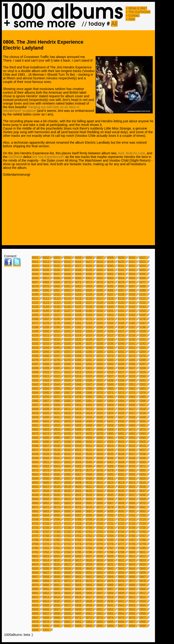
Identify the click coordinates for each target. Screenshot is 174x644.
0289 (57, 364)
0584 (47, 474)
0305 (111, 368)
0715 (36, 523)
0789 (133, 548)
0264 (143, 352)
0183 (100, 323)
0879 (36, 585)
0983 (90, 622)
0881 (57, 585)
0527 (143, 450)
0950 (90, 609)
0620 (79, 487)
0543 (79, 458)
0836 (47, 568)
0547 (122, 458)
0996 (111, 626)
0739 (68, 532)
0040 (100, 270)
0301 (68, 368)
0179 (57, 323)
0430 (47, 417)
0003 (57, 258)
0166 (36, 319)
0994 (90, 626)
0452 (47, 425)
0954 (133, 609)
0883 (79, 585)
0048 (68, 274)
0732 (111, 528)
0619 (68, 487)
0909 (122, 593)
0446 (100, 421)
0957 (47, 613)
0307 (133, 368)
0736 (36, 532)
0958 (57, 613)
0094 (90, 290)
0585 (57, 474)
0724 (143, 523)
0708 (79, 519)
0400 (68, 405)
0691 (133, 511)
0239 (111, 343)
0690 (122, 511)
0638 (36, 495)
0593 (143, 474)
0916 (79, 597)
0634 (111, 491)
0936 (57, 605)
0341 (143, 380)
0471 (133, 429)
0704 (36, 519)
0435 (100, 417)
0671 (36, 507)
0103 (68, 294)
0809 (111, 556)
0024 (47, 266)
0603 (133, 478)
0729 (79, 528)
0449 (133, 421)
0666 (100, 503)
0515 (133, 446)
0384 (133, 397)
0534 (100, 454)
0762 (79, 540)
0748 (47, 536)
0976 (133, 618)
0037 (68, 270)
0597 (68, 478)
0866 (133, 577)
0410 (57, 409)
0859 (57, 577)
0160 (90, 315)
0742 (100, 532)
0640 (57, 495)
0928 (90, 601)
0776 (111, 544)
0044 (143, 270)
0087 (133, 286)
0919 (111, 597)
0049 (79, 274)
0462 (36, 429)
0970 (68, 618)
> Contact (133, 15)
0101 (47, 294)
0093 (79, 290)
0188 (36, 327)
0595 (47, 478)
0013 (47, 262)
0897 (111, 589)
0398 (47, 405)
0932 (133, 601)
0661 (47, 503)
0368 (79, 393)
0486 (57, 438)
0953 (122, 609)
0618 (57, 487)
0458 (111, 425)
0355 (57, 388)
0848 (57, 573)
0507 (47, 446)
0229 (122, 339)
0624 (122, 487)
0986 (122, 622)
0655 (100, 499)
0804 (57, 556)
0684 (57, 511)
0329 (133, 376)
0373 (133, 393)
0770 (47, 544)
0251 (122, 348)
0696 (68, 515)
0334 (68, 380)
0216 (100, 335)
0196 (122, 327)
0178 (47, 323)
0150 (100, 311)
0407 (143, 405)
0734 (133, 528)
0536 (122, 454)
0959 (68, 613)
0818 (90, 560)
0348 (100, 384)
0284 (122, 360)
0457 (100, 425)
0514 (122, 446)
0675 (79, 507)
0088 (143, 286)
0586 (68, 474)
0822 (133, 560)
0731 (100, 528)
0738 (57, 532)
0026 (68, 266)
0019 (111, 262)
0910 (133, 593)
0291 (79, 364)
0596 (57, 478)
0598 (79, 478)
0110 (143, 294)
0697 (79, 515)
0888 (133, 585)
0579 (111, 470)
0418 (143, 409)
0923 (36, 601)
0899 (133, 589)
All (114, 24)
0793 (57, 552)
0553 (68, 462)
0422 (68, 413)
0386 (36, 401)
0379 (79, 397)
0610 (90, 483)
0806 (79, 556)
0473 (36, 433)
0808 (100, 556)
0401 (79, 405)
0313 (79, 372)
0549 (143, 458)
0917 (90, 597)
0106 (100, 294)
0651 (57, 499)
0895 (90, 589)
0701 (122, 515)
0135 (57, 307)
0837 (57, 568)
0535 (111, 454)
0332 (47, 380)
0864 (111, 577)
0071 (79, 282)
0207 (122, 331)
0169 (68, 319)
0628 (47, 491)
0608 (68, 483)
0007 (100, 258)
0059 (68, 278)
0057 (47, 278)
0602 (122, 478)
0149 (90, 311)
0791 (36, 552)
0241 (133, 343)
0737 (47, 532)
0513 (111, 446)
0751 (79, 536)
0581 (133, 470)
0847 (47, 573)
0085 (111, 286)
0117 (100, 298)
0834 (143, 564)
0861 (79, 577)
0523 (100, 450)
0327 (111, 376)
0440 (36, 421)
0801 (143, 552)
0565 (79, 466)
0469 (111, 429)
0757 (143, 536)
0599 (90, 478)
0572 (36, 470)
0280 (79, 360)
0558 (122, 462)
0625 (133, 487)
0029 (100, 266)
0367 (68, 393)
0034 (36, 270)
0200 (47, 331)
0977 (143, 618)
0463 (47, 429)
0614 (133, 483)
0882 (68, 585)
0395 (133, 401)
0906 (90, 593)
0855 (133, 573)
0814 (47, 560)
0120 (133, 298)
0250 (111, 348)
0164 (133, 315)
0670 (143, 503)
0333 (57, 380)
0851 (90, 573)
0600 (100, 478)
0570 (133, 466)
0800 (133, 552)
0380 (90, 397)
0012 (36, 262)
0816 (68, 560)
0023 (36, 266)
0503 (122, 442)
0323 (68, 376)
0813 (36, 560)
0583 (36, 474)
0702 (133, 515)
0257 (68, 352)
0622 (100, 487)
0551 (47, 462)
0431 (57, 417)
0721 (111, 523)
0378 (68, 397)
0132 (143, 303)
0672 (47, 507)
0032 (133, 266)
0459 (122, 425)
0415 (111, 409)
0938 (79, 605)
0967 (36, 618)
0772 (68, 544)
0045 (36, 274)
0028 (90, 266)
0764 (100, 540)
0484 (36, 438)
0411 (68, 409)
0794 (68, 552)
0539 (36, 458)
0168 (57, 319)
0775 (100, 544)
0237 (90, 343)
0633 (100, 491)
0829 (90, 564)
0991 (57, 626)
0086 (122, 286)
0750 (68, 536)
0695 (57, 515)
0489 (90, 438)
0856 (143, 573)
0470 (122, 429)
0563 (57, 466)
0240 (122, 343)
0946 (47, 609)
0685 (68, 511)
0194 (100, 327)
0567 (100, 466)
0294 (111, 364)
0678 (111, 507)
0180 (68, 323)
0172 (100, 319)
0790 (143, 548)
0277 (47, 360)
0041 (111, 270)
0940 (100, 605)
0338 (111, 380)
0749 (57, 536)
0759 (47, 540)
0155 (36, 315)
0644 (100, 495)
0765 (111, 540)
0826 (57, 564)
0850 (79, 573)
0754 (111, 536)
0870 (57, 581)
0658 (133, 499)
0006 (90, 258)
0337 (100, 380)
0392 (100, 401)
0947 (57, 609)
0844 (133, 568)
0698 (90, 515)
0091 (57, 290)
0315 (100, 372)
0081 (68, 286)
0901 (36, 593)
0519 (57, 450)
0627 (36, 491)
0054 (133, 274)
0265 (36, 356)
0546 (111, 458)
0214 (79, 335)
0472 (143, 429)
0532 (79, 454)
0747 (36, 536)
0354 (47, 388)
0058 (57, 278)
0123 (47, 303)
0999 (143, 626)
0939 (90, 605)
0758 (36, 540)
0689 (111, 511)
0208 (133, 331)
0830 (100, 564)
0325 (90, 376)
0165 (143, 315)
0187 (143, 323)
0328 (122, 376)
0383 (122, 397)
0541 (57, 458)
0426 (122, 413)
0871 (68, 581)
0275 (143, 356)
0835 (36, 568)
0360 (111, 388)
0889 (143, 585)
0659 (143, 499)
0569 (122, 466)
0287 (36, 364)
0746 (143, 532)
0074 (111, 282)
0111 (36, 298)
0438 (133, 417)
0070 (68, 282)
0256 (57, 352)
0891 (47, 589)
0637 (143, 491)
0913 (47, 597)
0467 (90, 429)
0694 (47, 515)
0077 (143, 282)
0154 (143, 311)
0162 (111, 315)
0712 (122, 519)
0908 (111, 593)
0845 (143, 568)
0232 (36, 343)
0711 (111, 519)
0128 (100, 303)
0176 (143, 319)
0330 (143, 376)
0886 (111, 585)
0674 (68, 507)
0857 (36, 577)
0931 (122, 601)
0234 (57, 343)
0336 (90, 380)
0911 (143, 593)
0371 (111, 393)
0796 (90, 552)
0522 (90, 450)
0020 (122, 262)
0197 (133, 327)
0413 (90, 409)
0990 (47, 626)
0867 (143, 577)
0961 (90, 613)
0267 (57, 356)
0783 (68, 548)
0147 (68, 311)
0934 (36, 605)
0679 (122, 507)
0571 (143, 466)
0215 (90, 335)
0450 (143, 421)
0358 (90, 388)
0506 (36, 446)
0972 (90, 618)
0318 (133, 372)
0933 (143, 601)
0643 (90, 495)
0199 (36, 331)
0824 (36, 564)
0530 (57, 454)
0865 (122, 577)
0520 (68, 450)
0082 (79, 286)
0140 (111, 307)
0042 (122, 270)
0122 (36, 303)
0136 (68, 307)
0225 (79, 339)
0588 (90, 474)
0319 (143, 372)
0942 (122, 605)
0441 (47, 421)
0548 (133, 458)
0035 (47, 270)
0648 (143, 495)
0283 (111, 360)
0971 (79, 618)
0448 (122, 421)
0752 (90, 536)
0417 (133, 409)
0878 (143, 581)
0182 (90, 323)
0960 (79, 613)
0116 (90, 298)
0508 (57, 446)
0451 (36, 425)
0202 (68, 331)
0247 (79, 348)
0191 (68, 327)
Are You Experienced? (48, 157)
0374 (143, 393)
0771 (57, 544)
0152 (122, 311)
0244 (47, 348)
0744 (122, 532)
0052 (111, 274)
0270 (90, 356)
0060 (79, 278)
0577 (90, 470)
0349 (111, 384)
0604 (143, 478)
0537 (133, 454)
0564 (68, 466)
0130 (122, 303)
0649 (36, 499)
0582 (143, 470)
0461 (143, 425)
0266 (47, 356)
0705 (47, 519)
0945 (36, 609)
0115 (79, 298)
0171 (90, 319)
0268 (68, 356)
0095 (100, 290)
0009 (122, 258)
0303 (90, 368)
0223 (57, 339)
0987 (133, 622)
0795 (79, 552)
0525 (122, 450)
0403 (100, 405)
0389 (68, 401)
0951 (100, 609)
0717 (57, 523)
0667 (111, 503)
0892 (57, 589)
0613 (122, 483)
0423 (79, 413)
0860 (68, 577)
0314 (90, 372)
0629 (57, 491)
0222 (47, 339)
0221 (36, 339)
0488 (79, 438)
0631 (79, 491)
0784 (79, 548)
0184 (111, 323)
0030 (111, 266)
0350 (122, 384)
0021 (133, 262)
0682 (36, 511)
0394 (122, 401)
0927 (79, 601)
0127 (90, 303)
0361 (122, 388)
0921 (133, 597)
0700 (111, 515)
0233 (47, 343)
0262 (122, 352)
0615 (143, 483)
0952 (111, 609)
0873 (90, 581)
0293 (100, 364)
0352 (143, 384)
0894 (79, 589)
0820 (111, 560)
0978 (36, 622)
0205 (100, 331)
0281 (90, 360)
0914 (57, 597)
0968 (47, 618)
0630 (68, 491)
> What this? (136, 8)
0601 (111, 478)
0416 (122, 409)
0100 (36, 294)
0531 (68, 454)
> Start (130, 19)
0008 (111, 258)
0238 (100, 343)
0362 (133, 388)
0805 (68, 556)
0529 (47, 454)
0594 (36, 478)
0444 (79, 421)
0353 (36, 388)
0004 (68, 258)
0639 (47, 495)
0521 (79, 450)
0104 (79, 294)
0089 (36, 290)
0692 (143, 511)
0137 (79, 307)
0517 (36, 450)
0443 (68, 421)
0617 (47, 487)
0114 (68, 298)
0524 (111, 450)
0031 (122, 266)
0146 (57, 311)
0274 (133, 356)
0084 (100, 286)
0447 (111, 421)
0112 (47, 298)
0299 (47, 368)
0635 (122, 491)
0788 (122, 548)
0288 (47, 364)
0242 (143, 343)
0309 (36, 372)
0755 (122, 536)
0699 (100, 515)
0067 (36, 282)
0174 (122, 319)
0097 (122, 290)
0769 (36, 544)
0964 (122, 613)
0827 (68, 564)
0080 (57, 286)
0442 (57, 421)
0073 (100, 282)
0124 (57, 303)
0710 (100, 519)
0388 (57, 401)
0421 (57, 413)
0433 (79, 417)
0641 (68, 495)
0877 (133, 581)
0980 (57, 622)
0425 (111, 413)
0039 (90, 270)
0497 (57, 442)
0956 (36, 613)
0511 (90, 446)
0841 (100, 568)
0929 (100, 601)
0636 (133, 491)
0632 (90, 491)
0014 (57, 262)
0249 (100, 348)
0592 (133, 474)
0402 (90, 405)
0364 (36, 393)
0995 (100, 626)
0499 (79, 442)
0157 (57, 315)
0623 (111, 487)
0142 (133, 307)
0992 (68, 626)
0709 (90, 519)
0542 (68, 458)
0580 (122, 470)
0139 (100, 307)
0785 (90, 548)
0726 (47, 528)
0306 (122, 368)
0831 (111, 564)
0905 (79, 593)
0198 (143, 327)
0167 (47, 319)
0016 (79, 262)
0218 (122, 335)
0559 (133, 462)
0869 (47, 581)
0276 (36, 360)
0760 (57, 540)
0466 (79, 429)
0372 (122, 393)
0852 (100, 573)
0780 (36, 548)
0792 (47, 552)
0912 (36, 597)
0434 (90, 417)
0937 (68, 605)
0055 (143, 274)
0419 (36, 413)
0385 (143, 397)
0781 (47, 548)
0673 (57, 507)
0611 (100, 483)
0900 (143, 589)
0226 (90, 339)
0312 (68, 372)
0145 (47, 311)
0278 (57, 360)
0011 (143, 258)
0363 (143, 388)
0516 (143, 446)
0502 (111, 442)
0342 (36, 384)
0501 (100, 442)
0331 (36, 380)
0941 (111, 605)
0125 (68, 303)
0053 (122, 274)
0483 (143, 433)
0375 (36, 397)
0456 (90, 425)
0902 (47, 593)
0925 (57, 601)
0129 (111, 303)
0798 (111, 552)
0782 (57, 548)
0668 (122, 503)
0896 (100, 589)
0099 (143, 290)
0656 (111, 499)
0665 (90, 503)
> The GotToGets (138, 12)
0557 (111, 462)
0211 (47, 335)
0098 (133, 290)
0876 (122, 581)
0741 (90, 532)
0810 (122, 556)
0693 (36, 515)
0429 (36, 417)
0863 (100, 577)
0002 (47, 258)
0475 (57, 433)
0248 (90, 348)
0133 (36, 307)
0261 (111, 352)
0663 (68, 503)
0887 (122, 585)
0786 (100, 548)
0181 (79, 323)
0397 (36, 405)
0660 (36, 503)
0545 (100, 458)
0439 (143, 417)
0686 (79, 511)
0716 (47, 523)
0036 (57, 270)
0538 (143, 454)
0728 (68, 528)
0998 (133, 626)
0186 (133, 323)
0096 (111, 290)
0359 (100, 388)
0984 (100, 622)
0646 (122, 495)
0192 (79, 327)
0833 (133, 564)
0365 (47, 393)
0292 (90, 364)
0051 (100, 274)
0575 (68, 470)
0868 (36, 581)
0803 (47, 556)
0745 (133, 532)
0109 (133, 294)
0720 (100, 523)
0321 (47, 376)
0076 (133, 282)
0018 (100, 262)
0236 (79, 343)
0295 (122, 364)
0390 (79, 401)
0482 (133, 433)
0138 (90, 307)
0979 (47, 622)
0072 (90, 282)
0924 (47, 601)
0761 (68, 540)
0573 (47, 470)
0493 (133, 438)
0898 (122, 589)
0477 (79, 433)
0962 (100, 613)
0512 (100, 446)
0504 (133, 442)
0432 (68, 417)
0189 (47, 327)
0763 (90, 540)
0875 (111, 581)
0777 (122, 544)
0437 (122, 417)
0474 (47, 433)
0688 (100, 511)
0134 (47, 307)
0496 (47, 442)
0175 (133, 319)
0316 (111, 372)
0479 (100, 433)
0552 (57, 462)
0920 (122, 597)
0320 (36, 376)
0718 (79, 523)
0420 (47, 413)
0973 (100, 618)
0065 (133, 278)
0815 (57, 560)
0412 (79, 409)
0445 (90, 421)
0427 (133, 413)
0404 (111, 405)
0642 (79, 495)
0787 (111, 548)
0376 (47, 397)
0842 (111, 568)
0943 (133, 605)
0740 (79, 532)
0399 (57, 405)
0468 (100, 429)
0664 (79, 503)
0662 (57, 503)
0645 (111, 495)
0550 (36, 462)
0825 (47, 564)
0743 (111, 532)
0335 (79, 380)
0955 (143, 609)
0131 (133, 303)
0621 (90, 487)
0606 (47, 483)
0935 (47, 605)
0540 (47, 458)
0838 (68, 568)
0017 (90, 262)
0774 (90, 544)
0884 (90, 585)
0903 (57, 593)
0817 (79, 560)
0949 (79, 609)
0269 (79, 356)
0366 (57, 393)
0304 (100, 368)
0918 (100, 597)
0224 (68, 339)
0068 (47, 282)
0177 (36, 323)
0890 (36, 589)
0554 (79, 462)
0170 (79, 319)
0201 (57, 331)
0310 (47, 372)
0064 (122, 278)
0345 (68, 384)
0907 (100, 593)
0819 (100, 560)
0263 (133, 352)
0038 (79, 270)
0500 (90, 442)
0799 (122, 552)
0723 (133, 523)
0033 (143, 266)
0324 (79, 376)
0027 (79, 266)
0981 (68, 622)
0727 (57, 528)
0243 (36, 348)
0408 (36, 409)
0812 (143, 556)
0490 (100, 438)
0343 (47, 384)
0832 (122, 564)
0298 (36, 368)
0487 (68, 438)
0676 (90, 507)
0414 (100, 409)
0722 (122, 523)
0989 (36, 626)
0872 (79, 581)
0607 (57, 483)
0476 (68, 433)
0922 (143, 597)
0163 (122, 315)
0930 (111, 601)
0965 (133, 613)
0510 (79, 446)
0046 (47, 274)
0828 (79, 564)
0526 (133, 450)
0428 (143, 413)
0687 (90, 511)
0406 (133, 405)
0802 (36, 556)
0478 (90, 433)
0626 (143, 487)
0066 (143, 278)
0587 (79, 474)
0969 (57, 618)
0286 (143, 360)
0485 (47, 438)
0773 (79, 544)
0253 (143, 348)
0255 (47, 352)
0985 (111, 622)
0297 (143, 364)
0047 (57, 274)
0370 (100, 393)
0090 (47, 290)
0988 (143, 622)
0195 (111, 327)
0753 (100, 536)
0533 (90, 454)
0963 (111, 613)
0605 (36, 483)
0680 (133, 507)
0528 (36, 454)
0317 (122, 372)
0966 (143, 613)
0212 (57, 335)
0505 (143, 442)
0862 (90, 577)
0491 (111, 438)
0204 (90, 331)
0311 (57, 372)
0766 (122, 540)
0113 (57, 298)
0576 (79, 470)
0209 (143, 331)
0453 (57, 425)
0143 (143, 307)
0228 (111, 339)
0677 (100, 507)
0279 (68, 360)
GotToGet (15, 157)
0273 (122, 356)
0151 (111, 311)
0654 (90, 499)
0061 (90, 278)
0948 (68, 609)
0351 (133, 384)
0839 (79, 568)
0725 (36, 528)
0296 (133, 364)
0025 (57, 266)
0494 (143, 438)
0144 (36, 311)
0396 (143, 401)
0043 (133, 270)
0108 (122, 294)
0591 (122, 474)
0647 (133, 495)
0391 (90, 401)
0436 (111, 417)
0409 (47, 409)
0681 (143, 507)
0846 (36, 573)
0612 (111, 483)
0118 (111, 298)
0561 (36, 466)
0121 (143, 298)
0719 (90, 523)
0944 (143, 605)
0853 (111, 573)
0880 (47, 585)
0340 (133, 380)
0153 (133, 311)
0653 (79, 499)
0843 (122, 568)
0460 (133, 425)
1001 (47, 630)
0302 (79, 368)
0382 (111, 397)
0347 (90, 384)
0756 (133, 536)
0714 (143, 519)
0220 (143, 335)
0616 (36, 487)
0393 (111, 401)
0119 (122, 298)
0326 (100, 376)
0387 (47, 401)
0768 (143, 540)
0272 (111, 356)
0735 (143, 528)
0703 (143, 515)
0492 (122, 438)
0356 (68, 388)
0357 (79, 388)
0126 (79, 303)
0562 (47, 466)
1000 (36, 630)
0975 (122, 618)
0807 (90, 556)
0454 (68, 425)
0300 (57, 368)
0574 (57, 470)
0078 (36, 286)
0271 (100, 356)
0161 (100, 315)
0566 (90, 466)
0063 (111, 278)
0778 (133, 544)
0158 (68, 315)
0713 (133, 519)
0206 (111, 331)
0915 (68, 597)
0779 (143, 544)
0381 (100, 397)
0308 (143, 368)
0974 (111, 618)
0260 (100, 352)
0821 (122, 560)
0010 (133, 258)
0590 (111, 474)
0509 (68, 446)
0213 (68, 335)
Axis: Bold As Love (132, 153)
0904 (68, 593)
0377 (57, 397)
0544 (90, 458)
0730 (90, 528)
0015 (68, 262)
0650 (47, 499)
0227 (100, 339)
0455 (79, 425)
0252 (133, 348)
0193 (90, 327)
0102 (57, 294)
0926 (68, 601)
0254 (36, 352)
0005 (79, 258)
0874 (100, 581)
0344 (57, 384)
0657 (122, 499)
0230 (133, 339)
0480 (111, 433)
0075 (122, 282)
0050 (90, 274)
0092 (68, 290)
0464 (57, 429)
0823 (143, 560)
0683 (47, 511)
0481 (122, 433)
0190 (57, 327)
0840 (90, 568)
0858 (47, 577)
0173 (111, 319)
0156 (47, 315)
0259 (90, 352)
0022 (143, 262)
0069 (57, 282)
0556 (100, 462)
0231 (143, 339)
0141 (122, 307)
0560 (143, 462)
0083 (90, 286)
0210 (36, 335)
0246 (68, 348)
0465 (68, 429)
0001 (36, 258)
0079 (47, 286)
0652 (68, 499)
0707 (68, 519)
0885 (100, 585)
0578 (100, 470)
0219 (133, 335)
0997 (122, 626)
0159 (79, 315)
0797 (100, 552)
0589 (100, 474)
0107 (111, 294)
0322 (57, 376)
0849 (68, 573)
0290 (68, 364)
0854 (122, 573)
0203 (79, 331)
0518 (47, 450)
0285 (133, 360)
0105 (90, 294)
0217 (111, 335)
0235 (68, 343)
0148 (79, 311)
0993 (79, 626)
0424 (90, 413)
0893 (68, 589)
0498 (68, 442)
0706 (57, 519)
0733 (122, 528)
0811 (133, 556)
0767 (133, 540)
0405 (122, 405)
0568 (111, 466)
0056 (36, 278)
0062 (100, 278)
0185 (122, 323)
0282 (100, 360)
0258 (79, 352)
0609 (79, 483)
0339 (122, 380)
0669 (133, 503)
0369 (90, 393)
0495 (36, 442)
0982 (79, 622)
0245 (57, 348)
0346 (79, 384)
